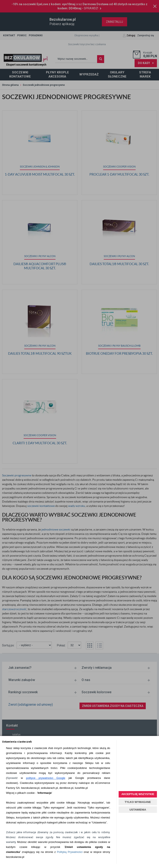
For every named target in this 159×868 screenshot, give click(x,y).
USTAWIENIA (138, 810)
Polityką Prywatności (70, 852)
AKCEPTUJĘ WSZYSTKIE (138, 794)
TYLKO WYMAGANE (138, 802)
